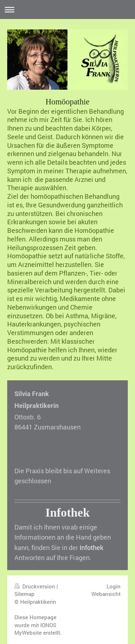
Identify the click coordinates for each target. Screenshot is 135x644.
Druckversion (35, 586)
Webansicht (106, 594)
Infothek (91, 548)
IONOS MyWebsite (35, 629)
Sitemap (24, 594)
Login (114, 586)
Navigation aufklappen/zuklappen (67, 10)
